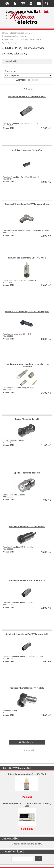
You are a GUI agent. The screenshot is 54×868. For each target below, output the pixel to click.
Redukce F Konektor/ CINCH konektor (27, 527)
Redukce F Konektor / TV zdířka (27, 150)
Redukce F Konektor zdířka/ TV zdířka (27, 580)
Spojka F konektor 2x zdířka (27, 473)
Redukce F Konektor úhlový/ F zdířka (27, 688)
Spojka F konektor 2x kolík (27, 419)
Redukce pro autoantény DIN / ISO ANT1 (27, 258)
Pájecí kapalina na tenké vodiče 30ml (27, 774)
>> (33, 89)
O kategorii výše (10, 61)
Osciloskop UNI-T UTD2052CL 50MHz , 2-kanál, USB (27, 805)
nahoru (50, 864)
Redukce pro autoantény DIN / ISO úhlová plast (27, 312)
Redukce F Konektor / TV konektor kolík (27, 97)
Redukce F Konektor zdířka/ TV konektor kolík (27, 634)
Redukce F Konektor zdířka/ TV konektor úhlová (27, 204)
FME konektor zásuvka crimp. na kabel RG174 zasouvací (27, 365)
